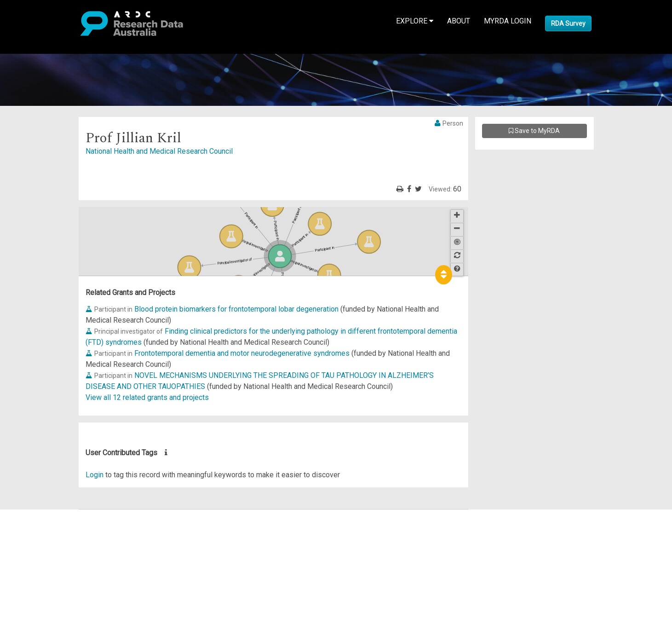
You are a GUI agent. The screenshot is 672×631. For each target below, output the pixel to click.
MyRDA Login (508, 21)
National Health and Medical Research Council (159, 151)
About (459, 21)
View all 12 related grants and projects (147, 397)
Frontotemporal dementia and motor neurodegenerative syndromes (242, 353)
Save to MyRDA (534, 131)
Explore (415, 21)
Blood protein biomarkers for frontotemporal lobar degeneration (236, 309)
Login (95, 475)
